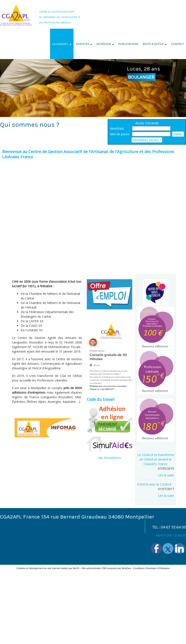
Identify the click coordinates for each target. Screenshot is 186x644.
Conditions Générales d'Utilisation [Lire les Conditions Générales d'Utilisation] (151, 568)
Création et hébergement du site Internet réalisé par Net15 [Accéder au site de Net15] (48, 568)
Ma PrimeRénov (110, 458)
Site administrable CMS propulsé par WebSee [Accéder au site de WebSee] (106, 568)
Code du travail (101, 399)
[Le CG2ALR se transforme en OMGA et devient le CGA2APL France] (156, 459)
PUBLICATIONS (128, 44)
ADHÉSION (104, 44)
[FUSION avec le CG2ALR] (156, 484)
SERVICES (82, 44)
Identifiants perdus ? (147, 140)
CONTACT (177, 44)
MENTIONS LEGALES (171, 535)
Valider (178, 134)
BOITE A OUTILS (153, 44)
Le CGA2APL (60, 44)
